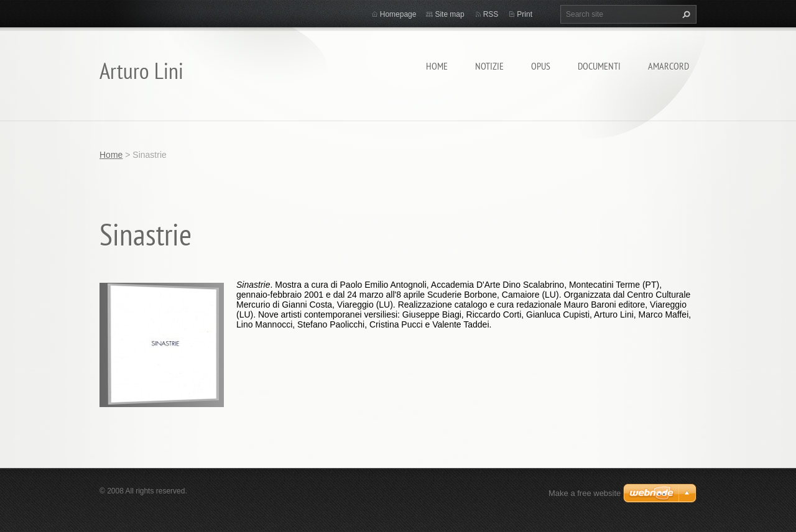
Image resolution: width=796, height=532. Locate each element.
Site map (449, 14)
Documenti (599, 66)
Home (437, 66)
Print (525, 14)
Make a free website (585, 493)
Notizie (489, 66)
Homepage (398, 14)
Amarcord (669, 66)
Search (685, 14)
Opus (541, 66)
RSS (491, 14)
